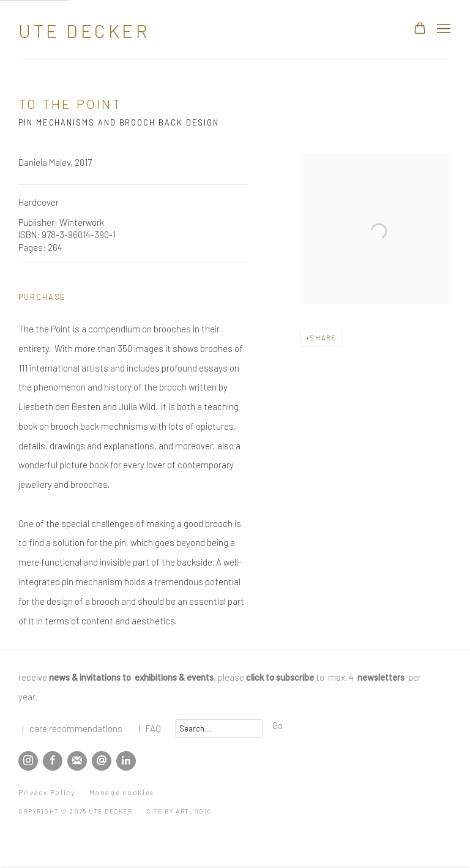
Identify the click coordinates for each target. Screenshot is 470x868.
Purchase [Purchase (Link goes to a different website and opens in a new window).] (42, 297)
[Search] (219, 728)
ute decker (84, 31)
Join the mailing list (77, 761)
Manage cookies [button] (121, 792)
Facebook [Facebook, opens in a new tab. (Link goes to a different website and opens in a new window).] (53, 761)
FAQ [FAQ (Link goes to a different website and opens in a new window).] (153, 728)
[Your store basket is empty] (420, 29)
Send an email (102, 761)
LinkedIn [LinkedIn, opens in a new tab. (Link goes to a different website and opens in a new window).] (126, 761)
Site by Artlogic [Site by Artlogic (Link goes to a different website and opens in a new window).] (179, 811)
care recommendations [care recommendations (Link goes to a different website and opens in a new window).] (76, 728)
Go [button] (278, 725)
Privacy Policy (47, 792)
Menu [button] (442, 29)
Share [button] (323, 338)
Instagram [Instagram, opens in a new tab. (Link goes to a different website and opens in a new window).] (28, 761)
